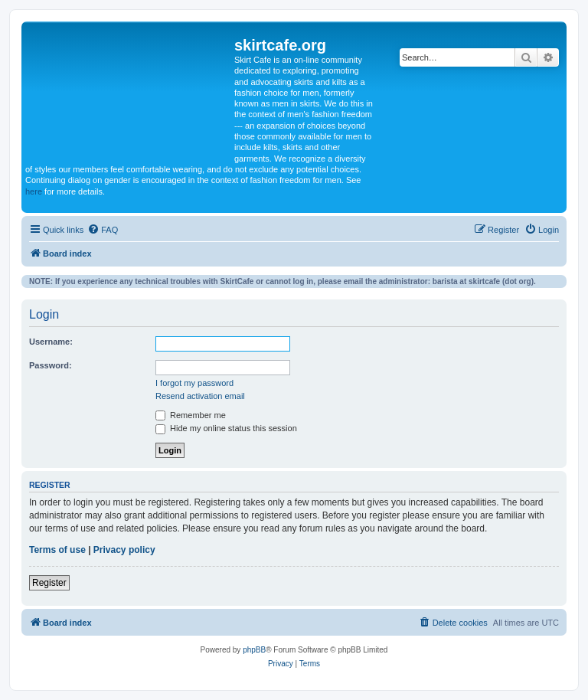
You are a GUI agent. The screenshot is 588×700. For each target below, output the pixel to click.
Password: (51, 365)
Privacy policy (124, 550)
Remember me (191, 415)
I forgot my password (194, 383)
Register (49, 583)
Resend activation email (200, 396)
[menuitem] (103, 230)
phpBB (254, 650)
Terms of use (57, 550)
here (34, 191)
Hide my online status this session (226, 428)
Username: (51, 342)
